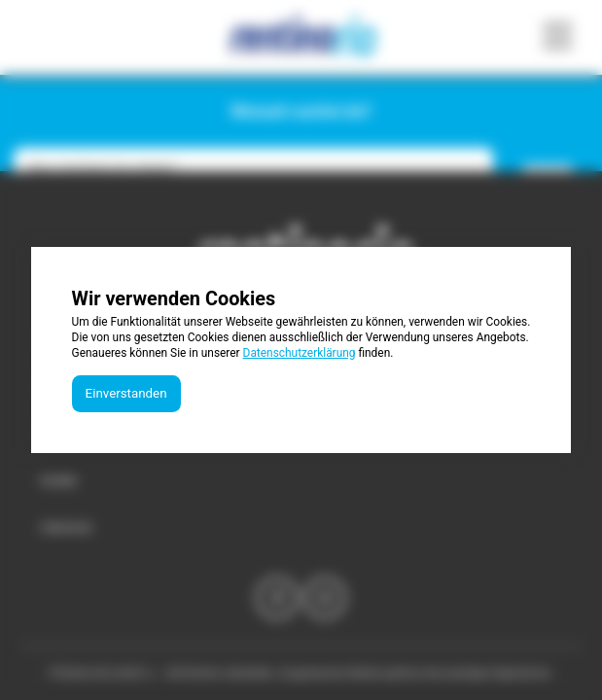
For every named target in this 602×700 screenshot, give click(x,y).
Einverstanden (126, 393)
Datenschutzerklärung (300, 353)
